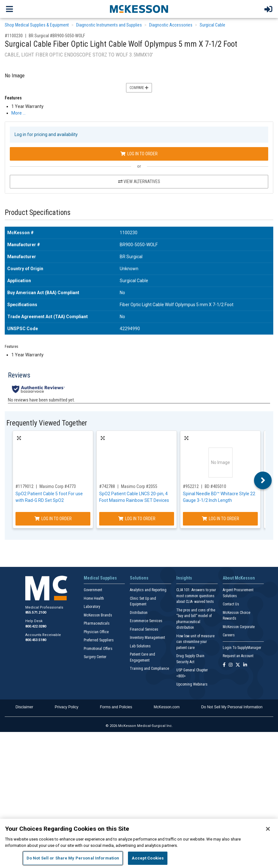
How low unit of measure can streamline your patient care (195, 642)
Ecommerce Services (146, 621)
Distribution (139, 613)
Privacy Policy (66, 707)
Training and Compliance (149, 669)
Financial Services (144, 629)
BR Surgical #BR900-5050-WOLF (57, 36)
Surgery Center (95, 657)
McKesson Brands (98, 615)
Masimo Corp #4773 (58, 486)
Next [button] (263, 480)
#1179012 (24, 486)
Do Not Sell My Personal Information (232, 707)
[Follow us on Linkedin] (245, 665)
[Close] (268, 829)
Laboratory (92, 607)
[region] (139, 843)
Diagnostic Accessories (171, 25)
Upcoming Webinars (192, 684)
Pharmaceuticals (97, 623)
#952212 (191, 486)
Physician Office (96, 632)
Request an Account (238, 656)
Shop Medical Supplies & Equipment (37, 25)
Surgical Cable (212, 25)
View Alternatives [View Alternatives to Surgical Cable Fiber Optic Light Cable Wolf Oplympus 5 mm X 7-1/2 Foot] (139, 181)
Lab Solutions (140, 646)
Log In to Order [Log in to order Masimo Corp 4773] (53, 519)
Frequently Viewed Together (47, 423)
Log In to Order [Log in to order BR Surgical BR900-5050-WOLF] (139, 154)
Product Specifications (38, 213)
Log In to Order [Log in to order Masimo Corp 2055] (137, 519)
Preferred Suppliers (99, 640)
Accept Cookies (148, 858)
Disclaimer (24, 707)
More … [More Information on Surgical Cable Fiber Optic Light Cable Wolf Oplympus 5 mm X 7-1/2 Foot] (18, 113)
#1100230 (14, 36)
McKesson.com (167, 707)
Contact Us (231, 604)
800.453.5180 (36, 640)
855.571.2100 (36, 612)
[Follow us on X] (238, 665)
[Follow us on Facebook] (224, 665)
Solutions (139, 578)
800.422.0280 (36, 626)
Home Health (94, 598)
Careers (229, 635)
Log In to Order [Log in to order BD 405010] (221, 519)
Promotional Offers (98, 649)
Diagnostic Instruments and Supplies (109, 25)
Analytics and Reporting (148, 590)
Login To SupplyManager (242, 648)
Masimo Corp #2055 (139, 486)
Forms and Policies (116, 707)
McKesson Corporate (239, 627)
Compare (139, 88)
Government (93, 590)
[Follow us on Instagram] (231, 665)
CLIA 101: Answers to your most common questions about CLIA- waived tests (196, 596)
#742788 (107, 486)
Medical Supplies (100, 578)
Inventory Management (147, 638)
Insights (184, 578)
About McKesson (239, 578)
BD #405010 (215, 486)
